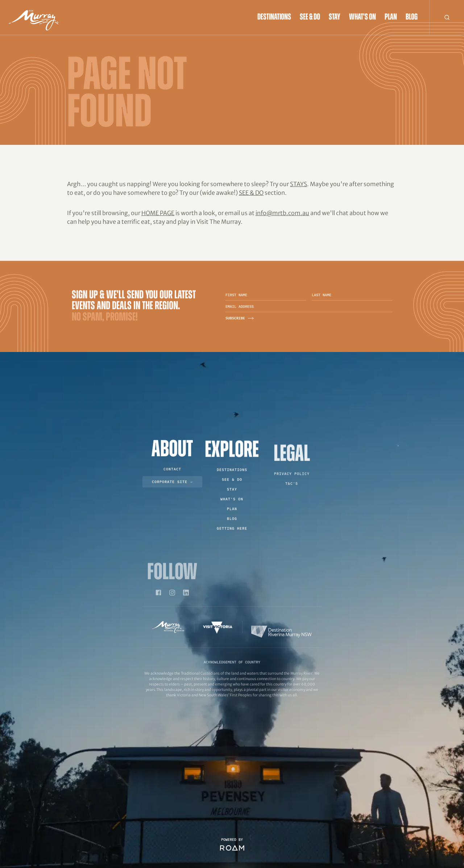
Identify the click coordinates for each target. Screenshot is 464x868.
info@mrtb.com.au (282, 213)
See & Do (310, 17)
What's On (362, 17)
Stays (299, 184)
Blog (412, 17)
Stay (335, 17)
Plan (391, 17)
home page (158, 213)
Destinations (274, 17)
